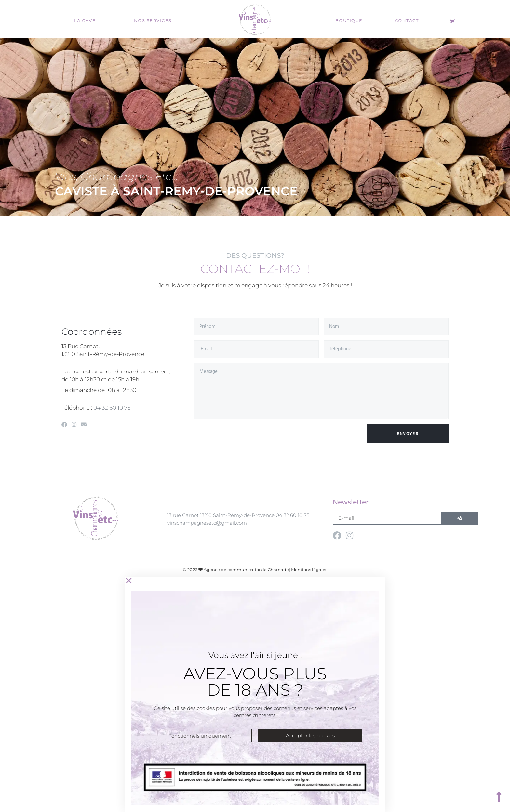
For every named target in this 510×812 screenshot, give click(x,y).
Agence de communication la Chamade (246, 570)
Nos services (153, 20)
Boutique (349, 20)
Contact (407, 20)
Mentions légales (309, 570)
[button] (255, 581)
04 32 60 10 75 (112, 408)
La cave (85, 20)
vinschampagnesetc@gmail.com (207, 523)
